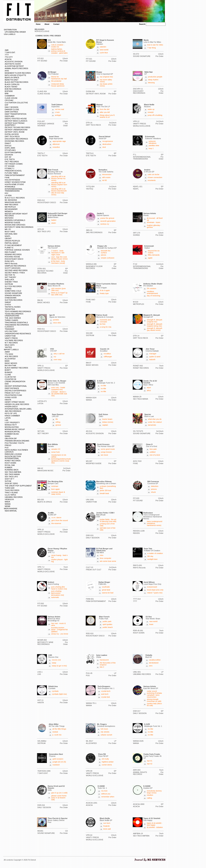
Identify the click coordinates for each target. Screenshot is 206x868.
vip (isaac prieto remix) (106, 85)
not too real (59, 109)
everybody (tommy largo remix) (154, 792)
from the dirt (105, 109)
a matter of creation (155, 553)
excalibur (107, 354)
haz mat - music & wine (58, 624)
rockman (55, 486)
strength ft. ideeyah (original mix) (155, 321)
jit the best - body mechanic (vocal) (58, 262)
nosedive (56, 147)
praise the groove (107, 218)
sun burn (107, 823)
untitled (153, 452)
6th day (150, 556)
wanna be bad (108, 593)
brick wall (107, 829)
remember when (108, 797)
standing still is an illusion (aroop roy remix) (58, 178)
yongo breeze (106, 452)
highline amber (108, 762)
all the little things (59, 729)
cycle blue (104, 53)
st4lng (58, 422)
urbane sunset (106, 735)
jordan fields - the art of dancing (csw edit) (108, 520)
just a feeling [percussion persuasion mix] (58, 593)
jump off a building (155, 115)
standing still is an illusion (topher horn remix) (59, 185)
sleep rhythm (153, 80)
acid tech (105, 694)
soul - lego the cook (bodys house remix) (59, 258)
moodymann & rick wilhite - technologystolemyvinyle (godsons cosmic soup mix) (61, 459)
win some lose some (108, 561)
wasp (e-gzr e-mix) (59, 666)
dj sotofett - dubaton (155, 827)
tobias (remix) (108, 422)
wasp (54, 663)
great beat (106, 590)
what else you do (155, 419)
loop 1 (151, 148)
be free (103, 324)
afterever (56, 144)
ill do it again (105, 290)
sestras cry (105, 224)
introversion (107, 174)
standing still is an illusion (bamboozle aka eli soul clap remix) (59, 192)
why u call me (59, 354)
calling (149, 798)
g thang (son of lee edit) (107, 525)
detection (155, 486)
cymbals (55, 691)
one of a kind (155, 455)
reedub (55, 732)
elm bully (105, 759)
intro (102, 555)
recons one (56, 660)
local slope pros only (155, 590)
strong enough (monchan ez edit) (154, 700)
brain (151, 624)
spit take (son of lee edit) (108, 529)
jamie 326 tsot (105, 490)
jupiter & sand (155, 357)
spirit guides (107, 624)
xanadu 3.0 (56, 449)
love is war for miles (155, 45)
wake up (151, 109)
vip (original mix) (106, 77)
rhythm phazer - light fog (59, 560)
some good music (108, 449)
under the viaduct (155, 422)
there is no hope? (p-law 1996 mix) (60, 294)
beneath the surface (106, 252)
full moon (104, 729)
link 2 (102, 667)
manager (153, 354)
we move (104, 455)
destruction (107, 144)
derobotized (154, 663)
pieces (103, 255)
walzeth (152, 359)
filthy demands (154, 255)
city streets (105, 732)
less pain (153, 449)
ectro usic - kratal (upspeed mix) (58, 388)
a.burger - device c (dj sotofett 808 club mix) (59, 394)
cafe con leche (154, 174)
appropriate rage (59, 141)
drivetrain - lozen (154, 222)
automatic (55, 597)
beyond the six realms (154, 252)
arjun (149, 387)
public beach (108, 627)
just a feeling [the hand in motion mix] (59, 588)
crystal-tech (106, 691)
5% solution (152, 288)
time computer (106, 558)
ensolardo (152, 180)
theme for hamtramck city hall (59, 78)
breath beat (104, 493)
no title (103, 386)
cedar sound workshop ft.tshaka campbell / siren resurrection (154, 694)
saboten (103, 47)
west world (104, 50)
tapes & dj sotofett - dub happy (155, 824)
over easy (58, 359)
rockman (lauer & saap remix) (58, 493)
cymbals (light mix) (59, 694)
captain (105, 425)
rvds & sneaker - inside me (58, 46)
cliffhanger (108, 357)
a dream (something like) (108, 487)
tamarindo (152, 425)
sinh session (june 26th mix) (58, 289)
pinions (154, 489)
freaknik (107, 826)
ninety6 (151, 112)
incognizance (108, 141)
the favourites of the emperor (108, 664)
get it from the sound (60, 520)
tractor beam (107, 419)
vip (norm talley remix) (106, 81)
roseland (56, 765)
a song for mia (106, 327)
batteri (54, 220)
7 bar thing (151, 48)
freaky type (104, 293)
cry (55, 357)
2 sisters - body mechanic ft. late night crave (58, 253)
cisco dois (57, 323)
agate (150, 258)
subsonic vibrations (153, 142)
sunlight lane (152, 559)
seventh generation (108, 221)
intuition (150, 795)
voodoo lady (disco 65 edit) (154, 704)
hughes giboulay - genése (154, 226)
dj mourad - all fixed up (155, 219)
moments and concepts (105, 321)
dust (104, 147)
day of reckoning (154, 296)
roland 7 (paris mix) (155, 593)
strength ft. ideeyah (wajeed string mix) (155, 325)
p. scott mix (57, 735)
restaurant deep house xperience (58, 85)
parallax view (154, 145)
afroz (149, 390)
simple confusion (108, 258)
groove (58, 425)
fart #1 (150, 761)
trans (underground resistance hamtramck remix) (155, 523)
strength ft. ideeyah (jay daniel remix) (155, 329)
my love (104, 791)
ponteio (56, 320)
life (57, 419)
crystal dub (106, 697)
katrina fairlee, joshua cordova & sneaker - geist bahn (59, 51)
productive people (155, 77)
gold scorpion (58, 759)
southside (106, 587)
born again (55, 489)
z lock (57, 112)
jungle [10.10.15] (59, 762)
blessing (151, 83)
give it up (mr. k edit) (59, 793)
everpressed (152, 587)
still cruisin (106, 177)
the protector (56, 81)
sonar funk (55, 452)
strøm (54, 223)
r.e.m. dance (56, 517)
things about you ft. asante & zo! (107, 116)
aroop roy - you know (60, 634)
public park (107, 621)
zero (151, 666)
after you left (105, 112)
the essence (56, 523)
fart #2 (150, 764)
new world (153, 621)
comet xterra (107, 765)
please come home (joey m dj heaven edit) (59, 798)
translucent (104, 660)
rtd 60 (104, 180)
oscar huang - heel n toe (59, 556)
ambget (58, 115)
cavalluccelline (155, 660)
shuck (153, 492)
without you (106, 794)
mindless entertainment (152, 292)
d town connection (155, 177)
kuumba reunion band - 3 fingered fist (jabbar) (59, 630)
